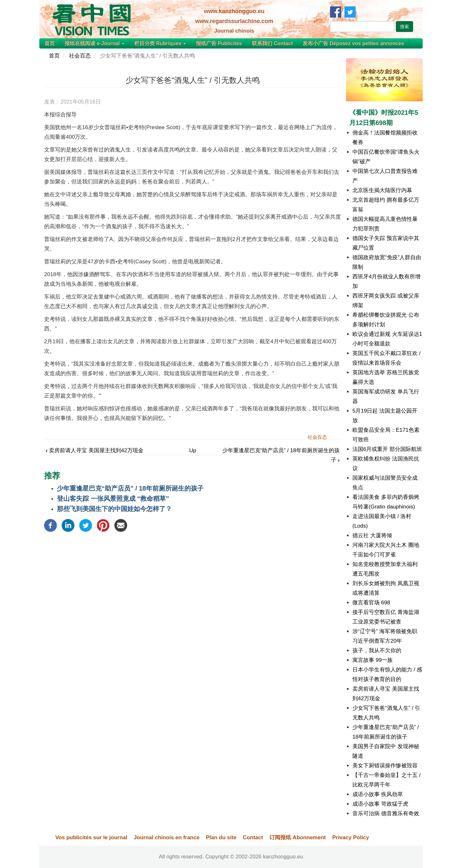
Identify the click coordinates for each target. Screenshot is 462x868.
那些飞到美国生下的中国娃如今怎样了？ (114, 509)
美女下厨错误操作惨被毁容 (385, 766)
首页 (50, 43)
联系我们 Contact (272, 43)
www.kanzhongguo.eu (234, 11)
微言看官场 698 (371, 603)
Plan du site (221, 837)
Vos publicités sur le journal (91, 837)
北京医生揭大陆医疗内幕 (382, 190)
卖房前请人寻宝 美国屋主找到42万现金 (95, 450)
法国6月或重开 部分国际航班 (387, 449)
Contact (253, 837)
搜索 (404, 27)
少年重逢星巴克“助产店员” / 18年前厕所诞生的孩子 (130, 488)
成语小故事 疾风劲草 (378, 794)
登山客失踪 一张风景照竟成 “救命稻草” (113, 499)
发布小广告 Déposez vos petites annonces (353, 43)
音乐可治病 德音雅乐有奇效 (386, 814)
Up (193, 450)
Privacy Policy (351, 837)
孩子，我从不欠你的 (377, 651)
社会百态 (80, 56)
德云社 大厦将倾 (372, 535)
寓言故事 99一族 (373, 660)
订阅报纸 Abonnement (298, 837)
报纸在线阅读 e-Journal (94, 43)
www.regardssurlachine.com (234, 21)
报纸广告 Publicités (219, 43)
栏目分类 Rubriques (160, 43)
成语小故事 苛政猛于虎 (380, 804)
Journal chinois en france (166, 837)
